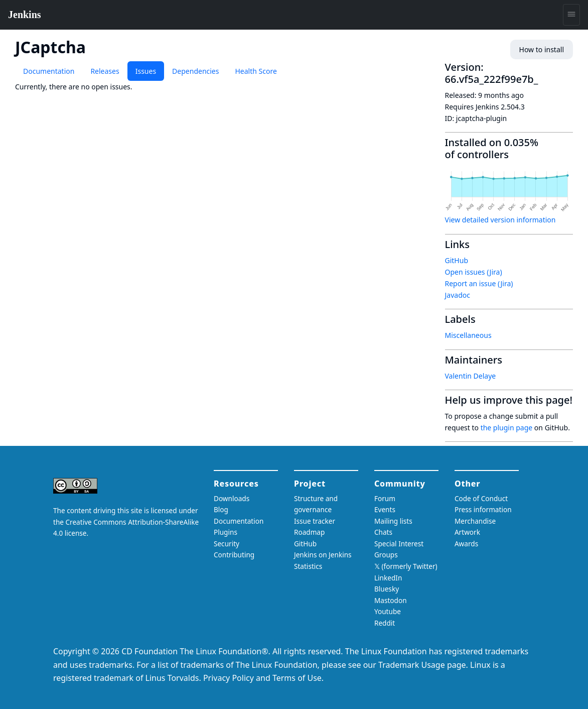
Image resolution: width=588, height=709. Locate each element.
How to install (542, 49)
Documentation (49, 71)
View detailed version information (500, 220)
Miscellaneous (468, 335)
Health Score (256, 71)
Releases (105, 71)
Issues (146, 71)
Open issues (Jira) (474, 272)
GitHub (457, 260)
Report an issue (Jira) (479, 283)
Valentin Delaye (471, 376)
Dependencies (195, 71)
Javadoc (458, 295)
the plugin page (507, 428)
